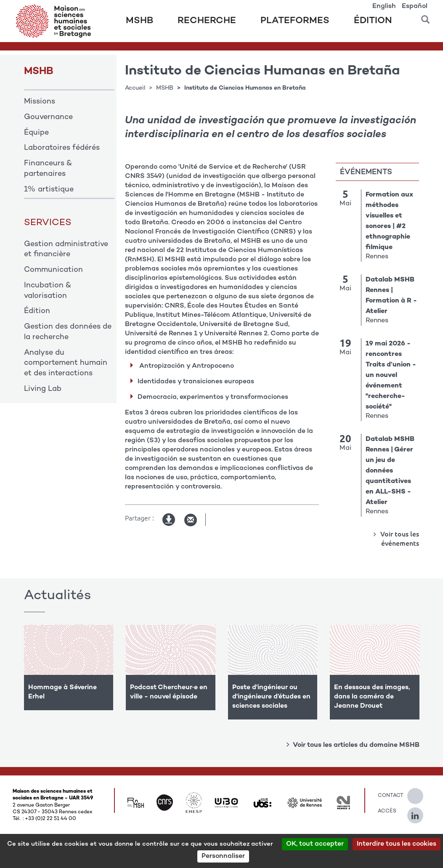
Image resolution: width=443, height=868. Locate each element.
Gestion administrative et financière (66, 250)
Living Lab (43, 389)
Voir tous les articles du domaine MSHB (356, 745)
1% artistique (49, 190)
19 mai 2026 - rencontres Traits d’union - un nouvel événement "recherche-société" (391, 376)
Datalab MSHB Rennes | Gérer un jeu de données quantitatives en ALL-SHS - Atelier (390, 471)
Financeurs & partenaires (48, 169)
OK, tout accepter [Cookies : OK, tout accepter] (315, 844)
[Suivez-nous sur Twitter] (419, 793)
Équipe (36, 133)
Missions (40, 102)
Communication (53, 270)
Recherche (207, 21)
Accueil (135, 88)
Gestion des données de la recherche (68, 332)
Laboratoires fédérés (62, 148)
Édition (373, 21)
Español (415, 7)
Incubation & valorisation (48, 291)
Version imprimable (169, 520)
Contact (386, 796)
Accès (386, 811)
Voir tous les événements (399, 539)
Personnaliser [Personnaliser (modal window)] (223, 856)
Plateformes (295, 21)
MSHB (139, 21)
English (384, 7)
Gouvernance (48, 117)
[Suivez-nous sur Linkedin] (419, 812)
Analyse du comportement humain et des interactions (66, 364)
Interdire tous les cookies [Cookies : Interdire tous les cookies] (397, 844)
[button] (425, 17)
